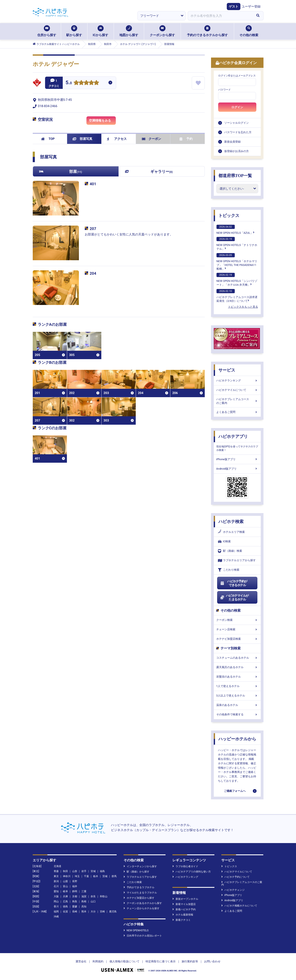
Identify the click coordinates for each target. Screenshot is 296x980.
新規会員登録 (232, 142)
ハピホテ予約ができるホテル (234, 583)
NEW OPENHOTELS (136, 930)
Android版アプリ (237, 469)
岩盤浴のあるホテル (237, 677)
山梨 (65, 881)
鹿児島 (113, 912)
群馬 (114, 876)
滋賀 (84, 896)
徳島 (65, 906)
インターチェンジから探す (140, 866)
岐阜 (65, 891)
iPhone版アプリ (237, 459)
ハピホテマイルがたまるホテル (235, 598)
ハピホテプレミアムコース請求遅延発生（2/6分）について (237, 296)
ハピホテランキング (237, 380)
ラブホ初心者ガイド (185, 866)
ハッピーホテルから (237, 739)
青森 (56, 871)
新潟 (56, 881)
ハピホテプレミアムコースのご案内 (237, 401)
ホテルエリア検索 (231, 532)
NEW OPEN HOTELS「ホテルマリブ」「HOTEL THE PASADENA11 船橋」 (237, 262)
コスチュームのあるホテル (237, 658)
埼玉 (77, 876)
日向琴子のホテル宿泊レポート (143, 936)
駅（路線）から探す (136, 872)
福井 (75, 886)
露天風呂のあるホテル (237, 667)
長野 (75, 881)
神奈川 (67, 876)
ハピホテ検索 (231, 522)
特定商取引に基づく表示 (161, 961)
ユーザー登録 (251, 7)
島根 (84, 901)
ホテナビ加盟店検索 (237, 639)
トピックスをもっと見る (243, 307)
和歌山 (104, 896)
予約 (186, 139)
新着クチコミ (182, 920)
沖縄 (56, 917)
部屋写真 (83, 139)
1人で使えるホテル (237, 686)
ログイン (237, 107)
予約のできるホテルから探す (207, 31)
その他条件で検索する (237, 714)
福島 (102, 871)
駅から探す (74, 31)
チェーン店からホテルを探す (141, 908)
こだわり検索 (229, 570)
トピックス (229, 215)
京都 (75, 896)
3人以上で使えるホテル (237, 696)
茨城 (105, 876)
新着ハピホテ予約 (184, 909)
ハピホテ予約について (235, 877)
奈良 (93, 896)
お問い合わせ (212, 961)
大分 (93, 912)
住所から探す (47, 31)
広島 (65, 901)
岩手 (84, 871)
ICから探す (100, 31)
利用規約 (98, 961)
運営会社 (81, 961)
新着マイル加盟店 (184, 904)
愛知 (56, 891)
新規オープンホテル (185, 899)
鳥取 (75, 901)
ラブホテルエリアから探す (237, 560)
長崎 (75, 912)
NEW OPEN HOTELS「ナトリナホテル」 (237, 244)
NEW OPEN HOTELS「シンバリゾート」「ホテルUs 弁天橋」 (237, 280)
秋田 (65, 871)
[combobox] (220, 16)
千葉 (86, 876)
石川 (56, 886)
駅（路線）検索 (230, 551)
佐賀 (65, 912)
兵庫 (65, 896)
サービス (227, 370)
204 (93, 273)
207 (93, 229)
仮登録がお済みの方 (237, 151)
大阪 (56, 896)
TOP (48, 139)
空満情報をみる (102, 121)
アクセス (117, 139)
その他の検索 (249, 31)
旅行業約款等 (190, 961)
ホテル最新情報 (183, 915)
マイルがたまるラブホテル (140, 893)
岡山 (56, 901)
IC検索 (224, 542)
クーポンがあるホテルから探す (143, 903)
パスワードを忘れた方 (238, 132)
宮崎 (102, 912)
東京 (56, 876)
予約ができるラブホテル (139, 887)
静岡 (75, 891)
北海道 (57, 866)
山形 (75, 871)
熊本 (84, 912)
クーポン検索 (237, 620)
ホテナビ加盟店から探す (139, 898)
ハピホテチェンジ (233, 890)
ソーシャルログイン (237, 123)
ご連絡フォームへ (235, 791)
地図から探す (129, 31)
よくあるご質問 (237, 412)
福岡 (56, 912)
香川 (56, 906)
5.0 (69, 83)
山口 (93, 901)
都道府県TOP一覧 (235, 176)
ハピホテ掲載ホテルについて (239, 906)
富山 (65, 886)
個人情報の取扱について (125, 961)
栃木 (96, 876)
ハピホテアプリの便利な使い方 (192, 872)
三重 (84, 891)
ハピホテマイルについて (237, 390)
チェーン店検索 (237, 629)
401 (93, 184)
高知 (84, 906)
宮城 (93, 871)
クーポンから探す (162, 31)
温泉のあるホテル (237, 705)
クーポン (152, 139)
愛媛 (75, 906)
